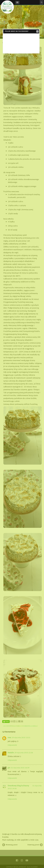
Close (37, 32)
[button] (17, 3)
